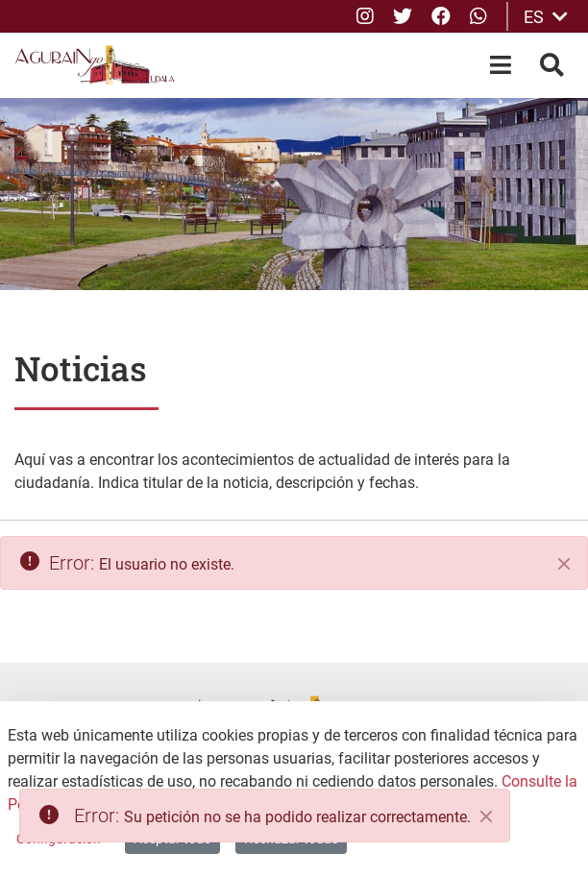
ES (546, 17)
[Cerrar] (564, 564)
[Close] (486, 816)
